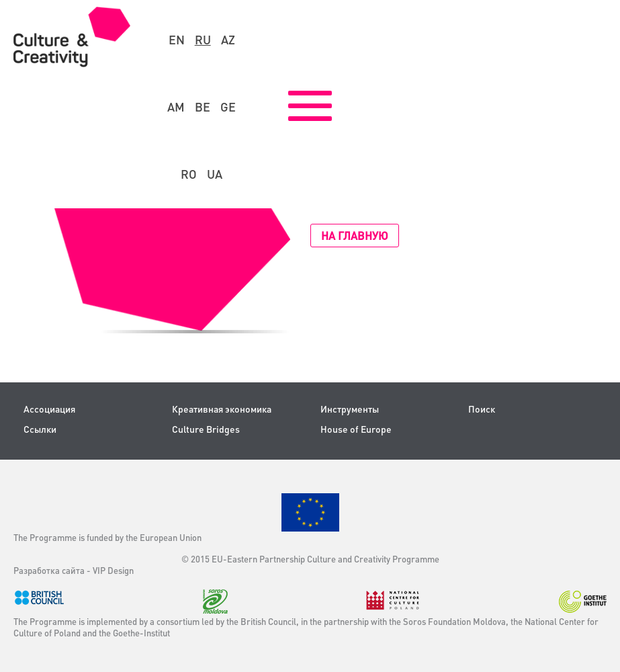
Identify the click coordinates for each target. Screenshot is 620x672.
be (203, 107)
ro (189, 174)
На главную (355, 236)
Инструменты (350, 409)
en (177, 40)
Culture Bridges (206, 429)
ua (215, 174)
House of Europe (356, 429)
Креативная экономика (222, 409)
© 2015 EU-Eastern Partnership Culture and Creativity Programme (310, 559)
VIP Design (113, 570)
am (176, 107)
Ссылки (40, 429)
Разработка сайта (49, 570)
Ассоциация (49, 409)
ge (228, 107)
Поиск (482, 409)
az (228, 40)
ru (203, 40)
